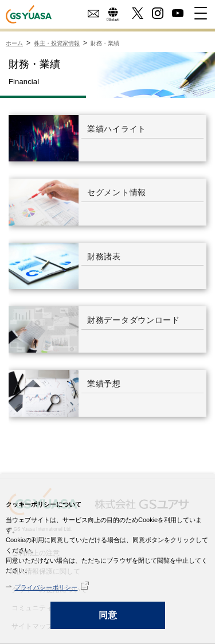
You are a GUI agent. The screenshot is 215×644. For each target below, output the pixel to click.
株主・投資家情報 (57, 43)
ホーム (14, 43)
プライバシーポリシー (46, 587)
